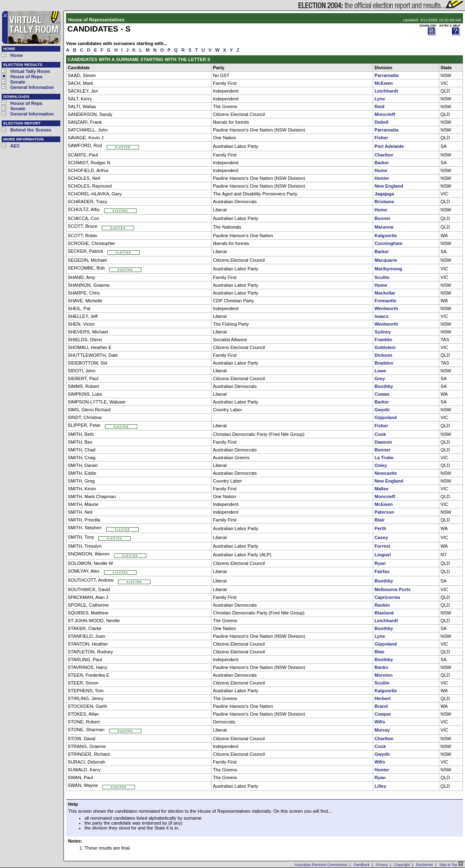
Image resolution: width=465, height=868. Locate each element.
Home (17, 55)
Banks (381, 667)
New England (389, 186)
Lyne (380, 99)
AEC (15, 146)
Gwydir (382, 410)
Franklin (383, 340)
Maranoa (384, 227)
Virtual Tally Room (30, 71)
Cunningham (388, 243)
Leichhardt (386, 91)
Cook (380, 434)
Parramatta (386, 75)
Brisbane (384, 202)
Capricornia (387, 597)
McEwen (384, 83)
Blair (380, 520)
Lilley (380, 786)
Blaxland (384, 613)
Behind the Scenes (31, 130)
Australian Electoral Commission (321, 865)
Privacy (382, 865)
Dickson (383, 355)
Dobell (381, 122)
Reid (379, 107)
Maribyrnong (388, 269)
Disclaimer (424, 865)
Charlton (384, 155)
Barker (382, 163)
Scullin (382, 277)
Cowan (382, 394)
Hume (381, 170)
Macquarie (386, 260)
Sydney (383, 332)
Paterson (384, 512)
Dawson (383, 442)
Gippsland (386, 417)
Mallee (381, 489)
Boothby (384, 386)
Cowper (383, 714)
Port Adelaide (389, 146)
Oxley (381, 465)
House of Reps (26, 77)
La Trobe (384, 458)
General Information (32, 87)
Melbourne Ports (392, 589)
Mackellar (385, 293)
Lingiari (383, 555)
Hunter (382, 178)
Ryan (380, 563)
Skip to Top (451, 865)
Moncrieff (385, 114)
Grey (380, 378)
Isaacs (381, 316)
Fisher (381, 138)
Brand (381, 706)
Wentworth (386, 308)
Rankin (382, 605)
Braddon (384, 363)
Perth (380, 528)
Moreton (383, 675)
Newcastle (386, 473)
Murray (382, 730)
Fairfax (382, 571)
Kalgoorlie (386, 236)
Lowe (380, 371)
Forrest (382, 546)
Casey (381, 537)
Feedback (362, 865)
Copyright (402, 865)
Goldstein (385, 347)
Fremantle (385, 301)
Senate (18, 82)
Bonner (382, 218)
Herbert (383, 698)
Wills (380, 722)
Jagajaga (384, 194)
